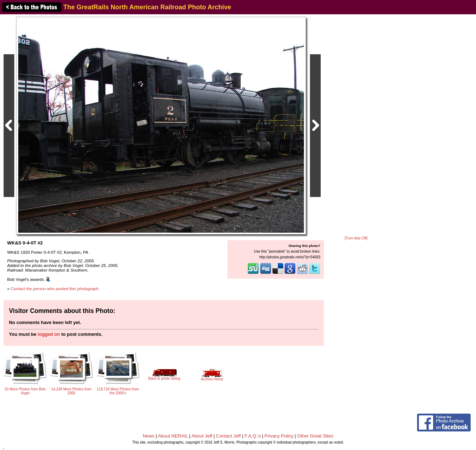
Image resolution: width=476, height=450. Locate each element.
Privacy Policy (279, 436)
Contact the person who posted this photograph (55, 289)
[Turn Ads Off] (356, 238)
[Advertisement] (356, 126)
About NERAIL (173, 436)
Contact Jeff (228, 436)
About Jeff (202, 436)
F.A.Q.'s (253, 436)
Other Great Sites (315, 436)
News (149, 436)
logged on (49, 334)
